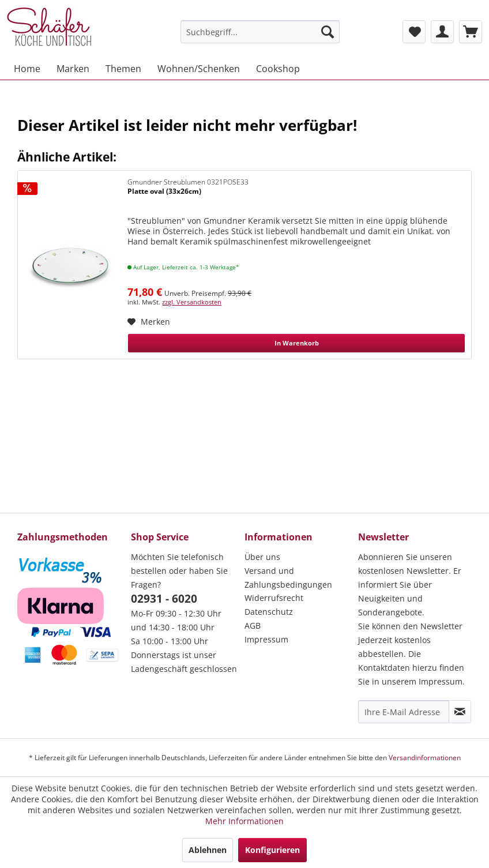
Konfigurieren (272, 850)
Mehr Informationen (245, 821)
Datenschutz (269, 612)
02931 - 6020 (164, 599)
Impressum (266, 639)
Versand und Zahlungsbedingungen (288, 578)
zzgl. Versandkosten (192, 302)
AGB (253, 625)
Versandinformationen (425, 758)
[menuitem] (260, 32)
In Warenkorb (297, 343)
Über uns (262, 557)
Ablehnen (208, 850)
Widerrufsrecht (274, 598)
